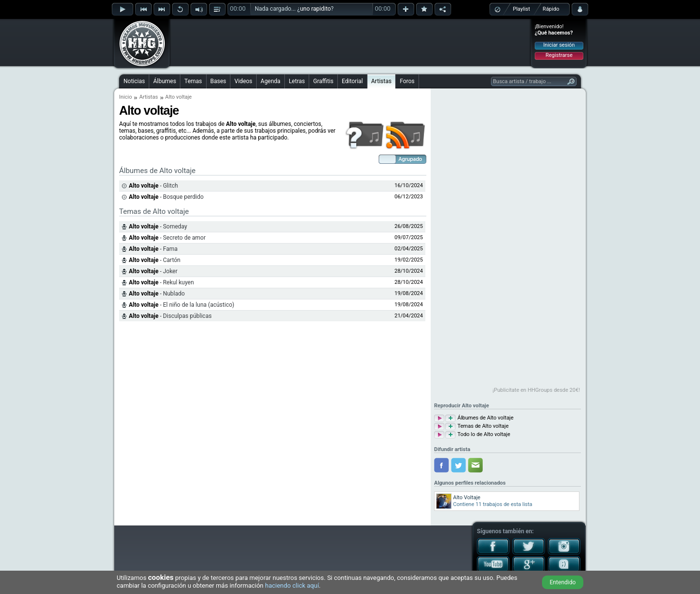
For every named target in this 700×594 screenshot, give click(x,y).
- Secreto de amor (167, 238)
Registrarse (559, 55)
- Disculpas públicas (170, 316)
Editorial (352, 81)
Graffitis (323, 81)
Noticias (134, 81)
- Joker (153, 271)
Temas (193, 81)
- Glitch (153, 186)
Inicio (125, 97)
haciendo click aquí (292, 585)
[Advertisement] (350, 42)
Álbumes (165, 81)
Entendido (563, 582)
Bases (219, 81)
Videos (243, 81)
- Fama (153, 249)
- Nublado (157, 294)
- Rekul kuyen (161, 282)
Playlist (521, 9)
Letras (297, 81)
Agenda (271, 81)
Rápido (551, 9)
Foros (407, 81)
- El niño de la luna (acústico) (182, 305)
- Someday (158, 227)
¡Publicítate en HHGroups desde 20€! (536, 390)
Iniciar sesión (559, 45)
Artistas (382, 81)
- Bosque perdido (166, 197)
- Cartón (155, 260)
